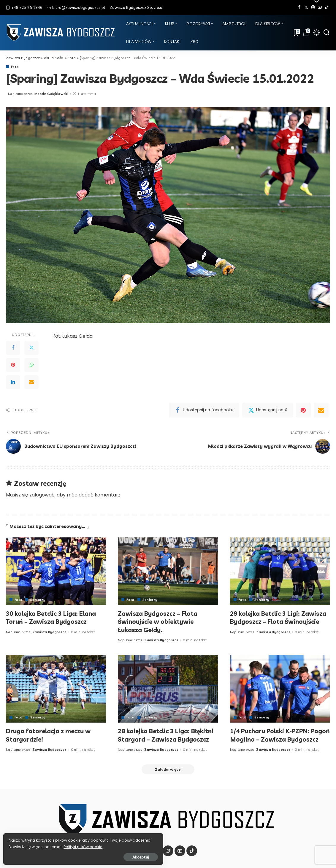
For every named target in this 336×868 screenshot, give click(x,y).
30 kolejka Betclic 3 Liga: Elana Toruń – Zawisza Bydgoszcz (55, 618)
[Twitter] (306, 7)
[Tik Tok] (327, 7)
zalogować (42, 495)
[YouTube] (320, 7)
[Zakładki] (296, 33)
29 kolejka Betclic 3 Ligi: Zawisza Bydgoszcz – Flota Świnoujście (273, 622)
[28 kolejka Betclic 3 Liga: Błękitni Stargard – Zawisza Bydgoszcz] (168, 689)
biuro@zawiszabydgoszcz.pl (76, 7)
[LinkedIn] (13, 382)
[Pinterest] (13, 365)
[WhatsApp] (31, 365)
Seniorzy (38, 600)
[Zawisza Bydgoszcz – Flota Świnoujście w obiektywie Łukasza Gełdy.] (168, 571)
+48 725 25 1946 (24, 7)
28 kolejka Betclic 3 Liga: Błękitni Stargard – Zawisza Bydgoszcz (162, 739)
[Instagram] (313, 7)
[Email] (31, 382)
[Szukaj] (327, 33)
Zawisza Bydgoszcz (49, 632)
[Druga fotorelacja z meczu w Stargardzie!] (56, 689)
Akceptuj (70, 855)
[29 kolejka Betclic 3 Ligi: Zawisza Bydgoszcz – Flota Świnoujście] (280, 571)
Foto (15, 67)
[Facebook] (299, 7)
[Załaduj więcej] (168, 778)
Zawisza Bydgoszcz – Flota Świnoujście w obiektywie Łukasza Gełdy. (161, 622)
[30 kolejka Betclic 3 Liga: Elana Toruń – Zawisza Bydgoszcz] (56, 571)
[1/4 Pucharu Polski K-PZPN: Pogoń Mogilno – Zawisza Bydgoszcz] (280, 689)
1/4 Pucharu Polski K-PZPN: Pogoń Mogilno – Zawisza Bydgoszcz (273, 739)
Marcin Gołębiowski (51, 94)
